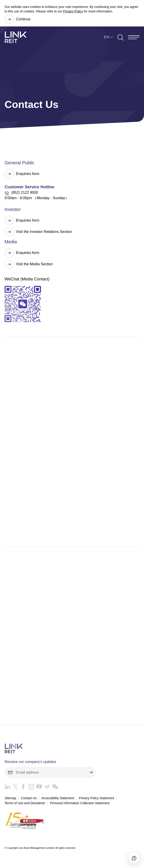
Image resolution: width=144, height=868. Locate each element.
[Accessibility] (134, 858)
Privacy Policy (73, 11)
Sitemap (10, 798)
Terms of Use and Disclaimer (25, 803)
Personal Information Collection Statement (80, 803)
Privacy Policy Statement (97, 798)
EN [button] (107, 37)
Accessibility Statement (58, 798)
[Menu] (134, 37)
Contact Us (29, 798)
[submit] (91, 772)
